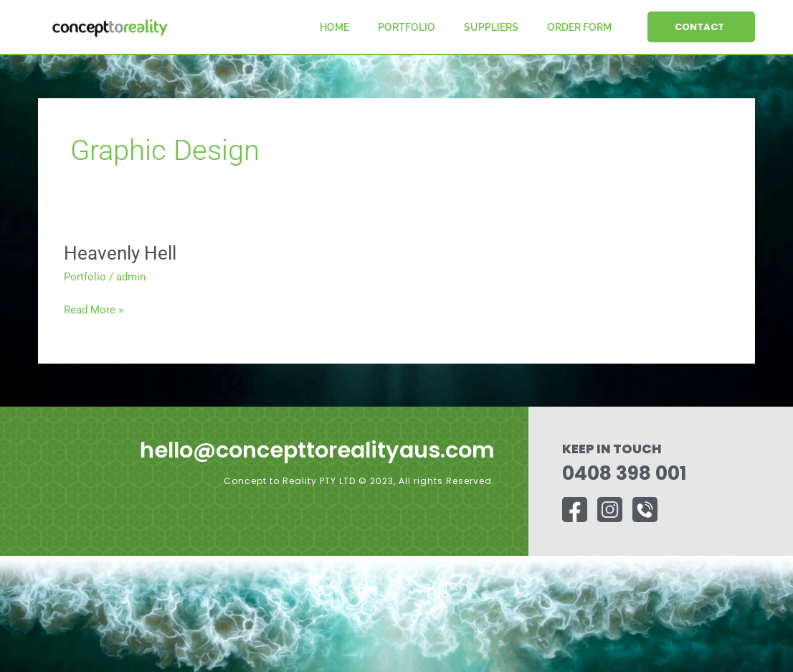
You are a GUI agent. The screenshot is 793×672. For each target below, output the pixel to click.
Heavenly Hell (120, 253)
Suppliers (491, 27)
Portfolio (407, 27)
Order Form (579, 27)
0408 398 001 (620, 473)
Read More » (94, 309)
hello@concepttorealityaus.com (306, 449)
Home (334, 27)
